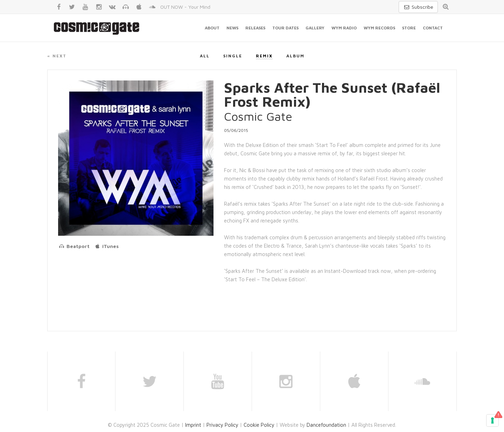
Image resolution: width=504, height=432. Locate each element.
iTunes (107, 246)
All (205, 56)
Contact (433, 28)
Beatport (74, 246)
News (232, 28)
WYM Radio (344, 28)
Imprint (193, 425)
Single (233, 56)
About (212, 28)
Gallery (315, 28)
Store (409, 28)
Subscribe (418, 7)
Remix (264, 56)
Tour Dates (285, 28)
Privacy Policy (222, 425)
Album (295, 56)
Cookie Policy (259, 425)
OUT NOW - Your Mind (185, 7)
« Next (57, 56)
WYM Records (379, 28)
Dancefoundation (326, 425)
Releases (255, 28)
